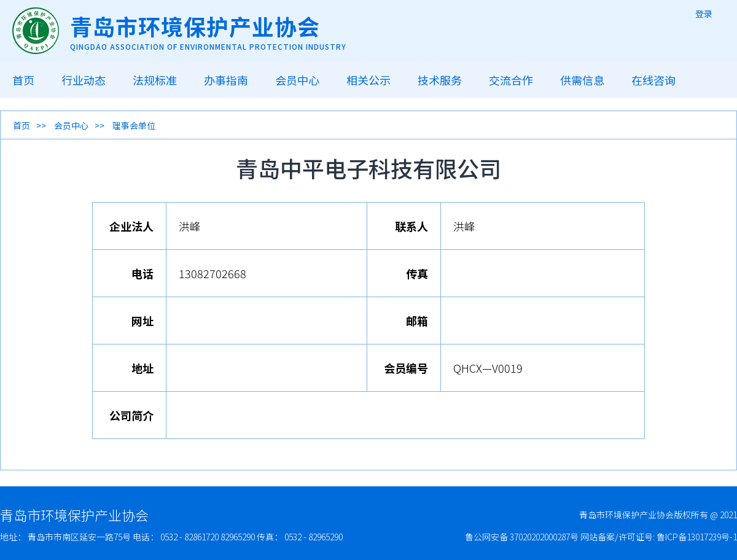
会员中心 (297, 80)
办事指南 (226, 80)
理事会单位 (134, 125)
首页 (23, 80)
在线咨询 (653, 80)
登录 (704, 14)
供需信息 (582, 80)
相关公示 (368, 80)
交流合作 (511, 80)
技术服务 (440, 80)
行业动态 (84, 80)
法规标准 (155, 80)
